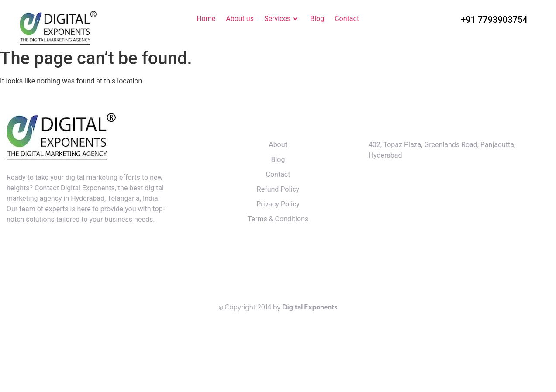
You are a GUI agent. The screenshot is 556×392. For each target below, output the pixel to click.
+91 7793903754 (494, 20)
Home (206, 19)
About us (240, 19)
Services (282, 19)
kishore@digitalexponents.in (424, 197)
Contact (347, 19)
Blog (317, 19)
